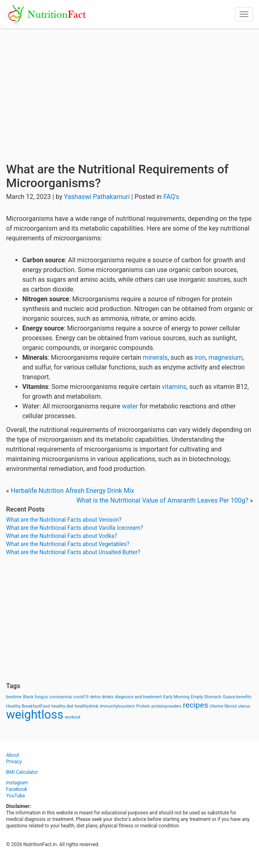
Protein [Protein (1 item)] (143, 706)
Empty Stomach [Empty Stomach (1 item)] (206, 697)
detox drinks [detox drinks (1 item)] (102, 697)
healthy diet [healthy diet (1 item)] (63, 706)
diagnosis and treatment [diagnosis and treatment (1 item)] (138, 697)
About (13, 755)
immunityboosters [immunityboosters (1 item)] (117, 706)
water (130, 406)
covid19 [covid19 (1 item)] (81, 697)
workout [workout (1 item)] (73, 717)
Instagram (17, 783)
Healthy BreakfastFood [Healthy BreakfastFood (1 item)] (28, 706)
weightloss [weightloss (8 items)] (35, 715)
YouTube (16, 796)
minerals (155, 357)
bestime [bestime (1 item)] (14, 697)
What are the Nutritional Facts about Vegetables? (68, 544)
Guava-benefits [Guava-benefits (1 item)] (237, 697)
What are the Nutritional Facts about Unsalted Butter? (73, 552)
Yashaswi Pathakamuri (97, 197)
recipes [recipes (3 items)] (195, 705)
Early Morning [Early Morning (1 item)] (176, 697)
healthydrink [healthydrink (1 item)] (87, 706)
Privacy (14, 762)
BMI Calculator (22, 772)
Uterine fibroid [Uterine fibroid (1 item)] (223, 706)
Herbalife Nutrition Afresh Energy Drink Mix (72, 491)
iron (200, 357)
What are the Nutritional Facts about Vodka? (62, 536)
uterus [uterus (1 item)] (244, 706)
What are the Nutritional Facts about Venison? (64, 520)
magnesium (226, 357)
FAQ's (171, 197)
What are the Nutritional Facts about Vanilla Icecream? (74, 528)
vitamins (174, 387)
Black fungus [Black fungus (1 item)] (36, 697)
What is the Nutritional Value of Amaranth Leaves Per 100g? (162, 500)
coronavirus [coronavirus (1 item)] (61, 697)
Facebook (17, 789)
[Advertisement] (129, 89)
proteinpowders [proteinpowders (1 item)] (166, 706)
